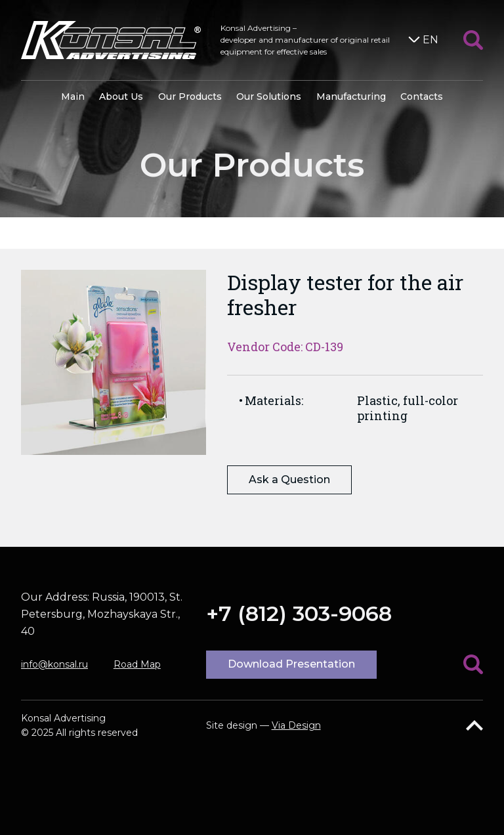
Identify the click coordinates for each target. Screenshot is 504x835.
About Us (121, 96)
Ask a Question (289, 480)
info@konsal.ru (54, 664)
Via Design (296, 725)
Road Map (137, 664)
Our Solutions (269, 96)
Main (73, 96)
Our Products (190, 96)
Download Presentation (291, 664)
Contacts (422, 96)
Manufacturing (351, 96)
